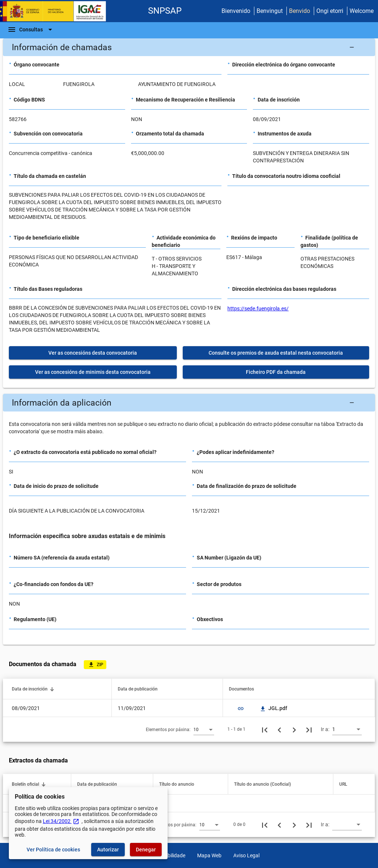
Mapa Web (209, 855)
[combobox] (204, 729)
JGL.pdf (273, 708)
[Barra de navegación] (31, 30)
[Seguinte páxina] (294, 729)
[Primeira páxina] (265, 729)
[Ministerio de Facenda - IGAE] (56, 11)
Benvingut (270, 11)
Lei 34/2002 (61, 821)
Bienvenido (236, 11)
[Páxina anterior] (279, 729)
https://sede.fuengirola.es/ (258, 309)
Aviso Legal (246, 855)
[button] (189, 47)
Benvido (300, 11)
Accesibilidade (169, 855)
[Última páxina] (309, 729)
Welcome (362, 11)
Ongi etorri (330, 11)
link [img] (241, 709)
